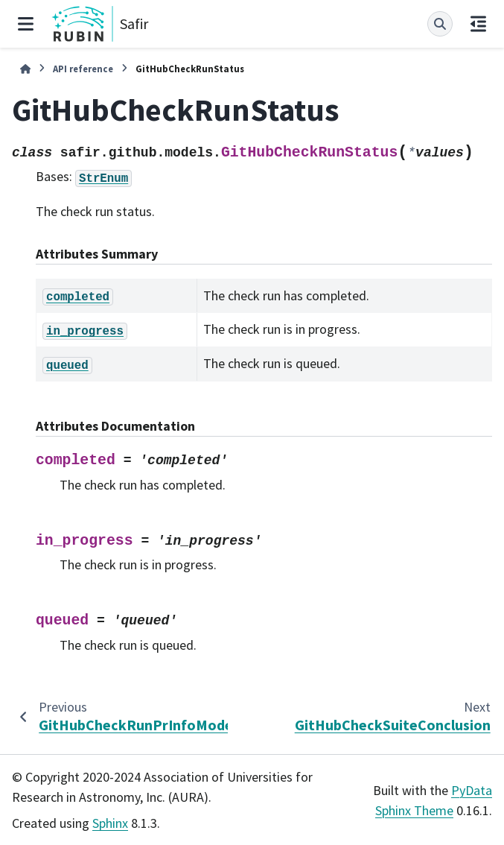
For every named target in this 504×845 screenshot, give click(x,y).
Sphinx (110, 823)
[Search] (440, 24)
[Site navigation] (26, 24)
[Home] (25, 69)
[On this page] (478, 24)
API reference (83, 69)
